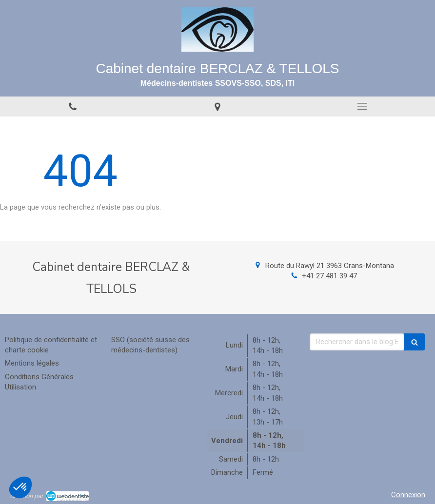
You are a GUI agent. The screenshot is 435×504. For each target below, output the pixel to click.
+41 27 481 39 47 (329, 276)
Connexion (408, 495)
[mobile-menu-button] (363, 106)
